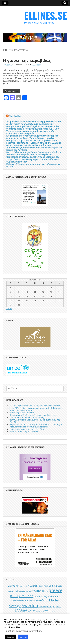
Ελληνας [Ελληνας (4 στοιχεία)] (39, 611)
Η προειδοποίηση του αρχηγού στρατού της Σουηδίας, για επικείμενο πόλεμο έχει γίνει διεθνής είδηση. (36, 426)
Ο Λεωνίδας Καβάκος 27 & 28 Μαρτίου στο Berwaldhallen (35, 406)
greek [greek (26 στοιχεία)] (14, 596)
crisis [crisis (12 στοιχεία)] (52, 585)
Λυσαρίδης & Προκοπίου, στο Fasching (27, 417)
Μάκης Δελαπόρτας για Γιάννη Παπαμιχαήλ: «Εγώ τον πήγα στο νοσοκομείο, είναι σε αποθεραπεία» (34, 153)
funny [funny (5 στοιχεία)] (46, 591)
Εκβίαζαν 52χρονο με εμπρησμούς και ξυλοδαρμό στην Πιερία (34, 165)
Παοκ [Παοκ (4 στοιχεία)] (53, 611)
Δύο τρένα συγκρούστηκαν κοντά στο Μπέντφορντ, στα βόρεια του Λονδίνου (34, 149)
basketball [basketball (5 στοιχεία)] (44, 586)
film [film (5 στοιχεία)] (30, 591)
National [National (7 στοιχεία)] (26, 601)
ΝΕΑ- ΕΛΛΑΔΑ (15, 116)
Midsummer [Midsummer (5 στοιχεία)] (16, 601)
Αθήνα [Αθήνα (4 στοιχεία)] (58, 607)
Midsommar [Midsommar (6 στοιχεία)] (55, 596)
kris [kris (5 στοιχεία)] (41, 596)
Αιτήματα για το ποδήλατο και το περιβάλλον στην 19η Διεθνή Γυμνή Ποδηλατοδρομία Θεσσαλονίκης (34, 123)
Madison (9, 64)
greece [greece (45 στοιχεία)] (55, 590)
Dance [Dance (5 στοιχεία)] (59, 586)
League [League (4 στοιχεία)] (46, 596)
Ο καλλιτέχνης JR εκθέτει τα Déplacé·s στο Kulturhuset (33, 415)
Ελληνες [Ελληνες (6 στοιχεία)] (47, 611)
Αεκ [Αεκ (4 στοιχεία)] (54, 607)
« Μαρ (9, 308)
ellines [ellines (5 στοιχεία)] (19, 591)
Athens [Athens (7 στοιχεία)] (35, 586)
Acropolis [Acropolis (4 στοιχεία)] (24, 586)
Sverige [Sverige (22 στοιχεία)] (15, 606)
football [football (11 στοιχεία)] (38, 591)
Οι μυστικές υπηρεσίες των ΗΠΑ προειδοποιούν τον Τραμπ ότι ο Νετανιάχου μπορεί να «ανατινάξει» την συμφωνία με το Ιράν (33, 159)
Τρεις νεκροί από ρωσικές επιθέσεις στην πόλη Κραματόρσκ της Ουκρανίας (30, 132)
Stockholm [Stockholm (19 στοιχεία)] (51, 600)
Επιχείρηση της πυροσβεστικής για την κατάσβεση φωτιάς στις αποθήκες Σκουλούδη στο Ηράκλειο (32, 137)
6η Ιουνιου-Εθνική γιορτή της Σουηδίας (27, 429)
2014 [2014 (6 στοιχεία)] (17, 586)
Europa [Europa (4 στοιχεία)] (25, 591)
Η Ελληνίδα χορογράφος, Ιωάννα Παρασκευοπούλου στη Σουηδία (35, 421)
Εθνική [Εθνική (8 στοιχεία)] (31, 611)
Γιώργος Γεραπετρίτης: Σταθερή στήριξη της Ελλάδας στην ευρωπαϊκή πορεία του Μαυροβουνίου (34, 144)
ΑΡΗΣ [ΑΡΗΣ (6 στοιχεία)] (50, 606)
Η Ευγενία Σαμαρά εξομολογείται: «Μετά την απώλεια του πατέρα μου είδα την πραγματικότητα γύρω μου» (33, 128)
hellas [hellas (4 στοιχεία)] (36, 596)
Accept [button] (23, 637)
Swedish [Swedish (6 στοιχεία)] (43, 606)
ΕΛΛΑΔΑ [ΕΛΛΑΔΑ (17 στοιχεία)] (21, 610)
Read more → (11, 91)
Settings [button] (10, 637)
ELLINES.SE (45, 15)
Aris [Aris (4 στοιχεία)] (29, 586)
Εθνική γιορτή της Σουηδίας (22, 413)
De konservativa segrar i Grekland (24, 432)
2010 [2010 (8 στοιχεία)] (11, 586)
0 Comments (36, 64)
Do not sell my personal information (23, 631)
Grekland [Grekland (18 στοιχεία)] (26, 596)
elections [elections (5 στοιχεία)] (12, 591)
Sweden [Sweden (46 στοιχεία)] (30, 605)
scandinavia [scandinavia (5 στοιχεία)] (37, 601)
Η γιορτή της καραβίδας (27, 60)
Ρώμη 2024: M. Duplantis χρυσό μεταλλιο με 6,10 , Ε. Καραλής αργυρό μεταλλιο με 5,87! (36, 409)
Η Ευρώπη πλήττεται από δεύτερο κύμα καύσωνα (32, 140)
